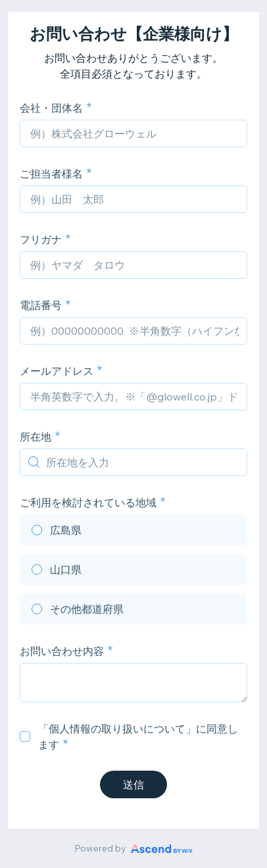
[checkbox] (25, 736)
